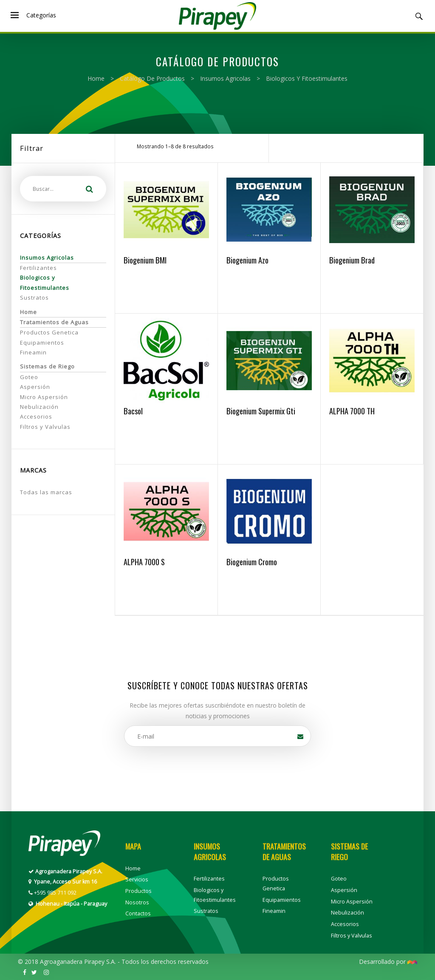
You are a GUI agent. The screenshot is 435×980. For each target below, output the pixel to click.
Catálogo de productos (152, 78)
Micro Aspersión (44, 397)
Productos (138, 891)
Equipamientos (42, 343)
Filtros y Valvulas (45, 427)
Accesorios (36, 416)
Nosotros (137, 902)
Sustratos (34, 297)
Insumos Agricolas (225, 78)
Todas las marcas (46, 492)
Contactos (138, 913)
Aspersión (35, 387)
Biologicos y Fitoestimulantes (307, 78)
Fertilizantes (38, 268)
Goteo (29, 377)
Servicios (137, 879)
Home (96, 78)
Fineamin (33, 352)
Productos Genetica (49, 332)
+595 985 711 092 (55, 893)
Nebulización (39, 407)
